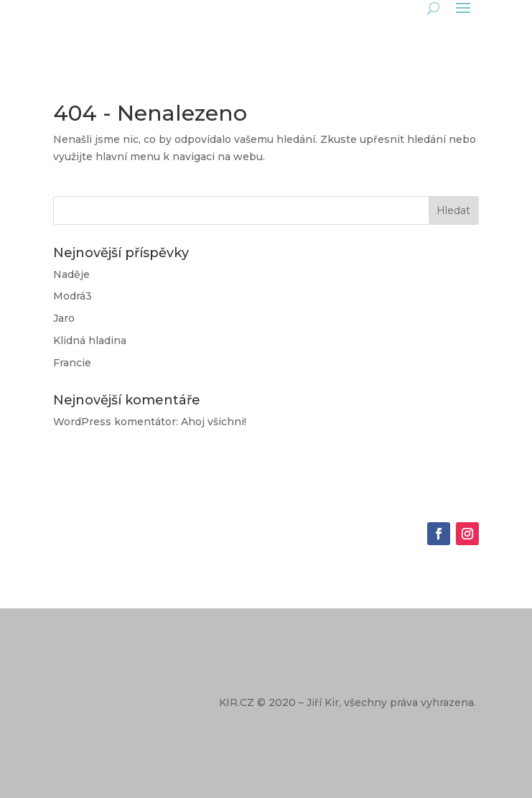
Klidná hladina (90, 340)
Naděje (71, 274)
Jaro (64, 318)
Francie (72, 363)
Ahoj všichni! (214, 422)
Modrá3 (73, 296)
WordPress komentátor (115, 422)
